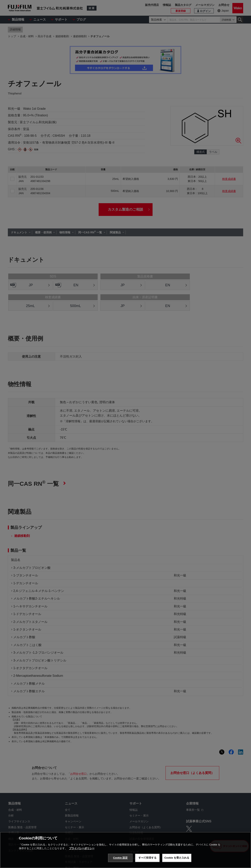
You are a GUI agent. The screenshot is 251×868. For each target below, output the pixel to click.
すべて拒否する (147, 858)
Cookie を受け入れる (177, 858)
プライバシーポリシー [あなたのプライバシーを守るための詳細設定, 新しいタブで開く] (82, 848)
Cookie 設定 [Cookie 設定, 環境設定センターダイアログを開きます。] (120, 858)
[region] (125, 850)
